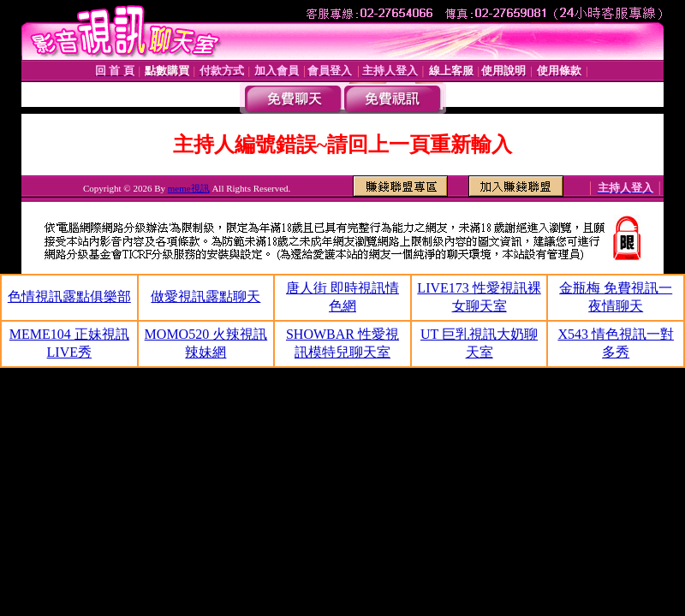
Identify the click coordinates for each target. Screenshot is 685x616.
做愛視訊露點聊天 (205, 296)
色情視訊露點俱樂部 (69, 296)
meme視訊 (189, 188)
